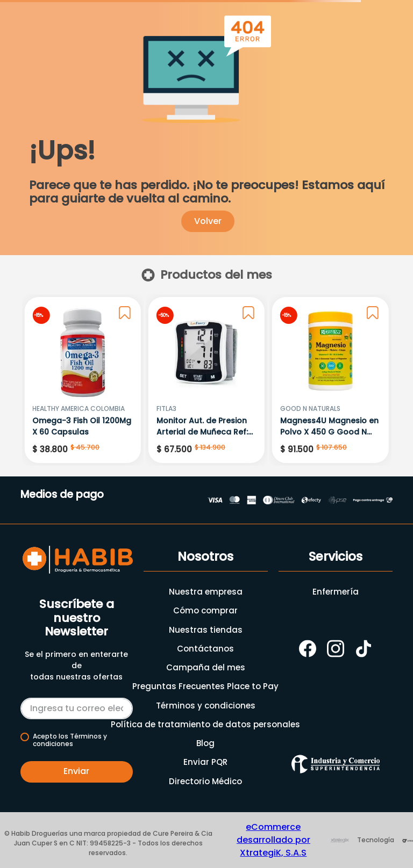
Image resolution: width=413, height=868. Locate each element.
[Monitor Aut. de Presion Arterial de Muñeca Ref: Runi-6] (206, 380)
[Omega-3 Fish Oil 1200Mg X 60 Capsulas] (82, 380)
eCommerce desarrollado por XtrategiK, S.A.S (273, 840)
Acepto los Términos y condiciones (70, 740)
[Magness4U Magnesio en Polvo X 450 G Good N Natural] (330, 380)
